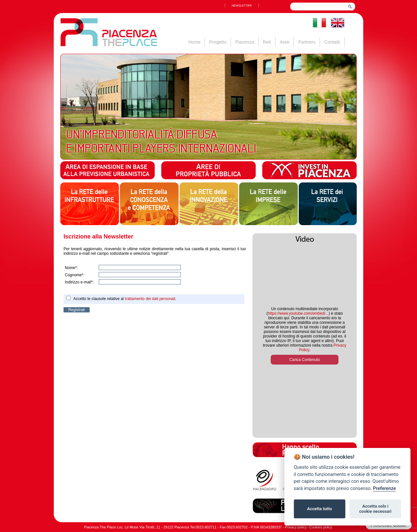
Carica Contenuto (304, 360)
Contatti (332, 42)
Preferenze (384, 489)
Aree (285, 42)
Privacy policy (296, 527)
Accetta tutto (320, 509)
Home (194, 42)
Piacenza (245, 42)
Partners (307, 42)
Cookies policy (321, 527)
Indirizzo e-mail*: (79, 282)
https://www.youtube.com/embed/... (298, 313)
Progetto (218, 42)
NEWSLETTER (242, 6)
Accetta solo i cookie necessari (375, 509)
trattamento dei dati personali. (151, 299)
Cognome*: (75, 275)
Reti (267, 42)
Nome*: (71, 268)
